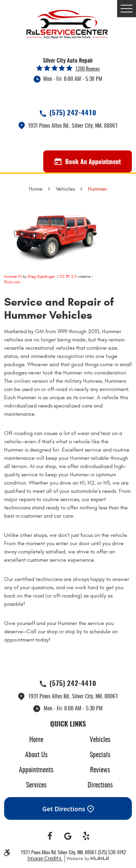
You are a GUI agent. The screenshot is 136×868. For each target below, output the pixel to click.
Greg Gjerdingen (41, 277)
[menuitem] (36, 740)
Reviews (100, 770)
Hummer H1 (13, 277)
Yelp (86, 836)
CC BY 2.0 (68, 277)
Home (36, 189)
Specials (100, 755)
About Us (36, 755)
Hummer (98, 189)
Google (68, 836)
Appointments (36, 770)
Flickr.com (12, 282)
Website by (87, 859)
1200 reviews (87, 69)
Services (36, 785)
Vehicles (65, 189)
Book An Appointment (88, 162)
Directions (100, 785)
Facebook (50, 836)
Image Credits (45, 858)
